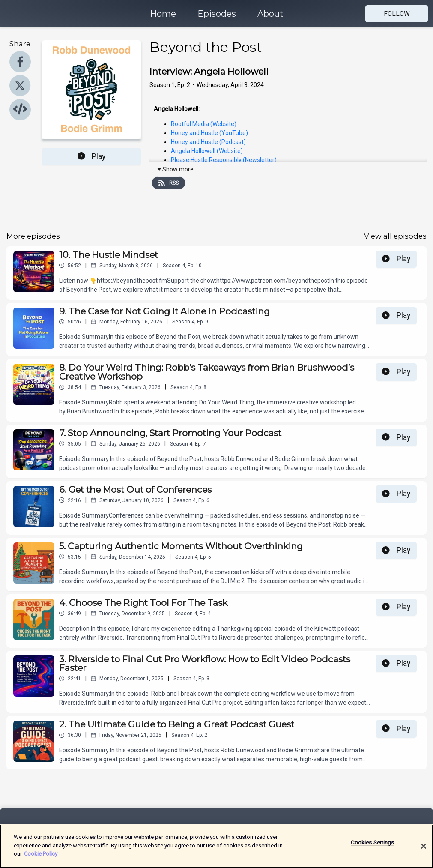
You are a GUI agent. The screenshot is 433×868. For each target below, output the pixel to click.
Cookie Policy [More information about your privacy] (41, 860)
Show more (175, 169)
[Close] (424, 852)
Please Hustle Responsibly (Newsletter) (224, 160)
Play (92, 156)
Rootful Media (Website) (204, 124)
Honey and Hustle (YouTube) (209, 133)
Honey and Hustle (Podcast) (208, 142)
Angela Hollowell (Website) (207, 151)
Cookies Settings (372, 849)
